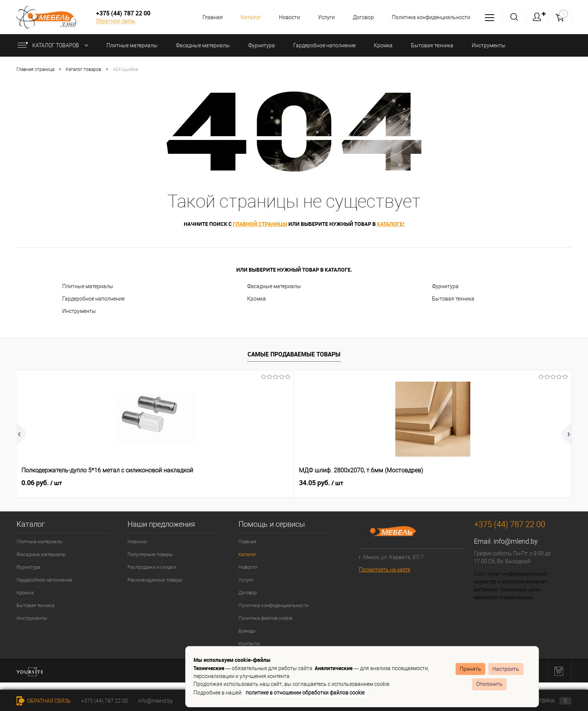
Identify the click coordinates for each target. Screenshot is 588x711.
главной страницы (260, 224)
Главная (206, 17)
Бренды (247, 631)
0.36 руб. (375, 483)
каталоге (390, 224)
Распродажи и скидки (152, 567)
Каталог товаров (55, 45)
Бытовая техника (453, 299)
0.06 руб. (42, 483)
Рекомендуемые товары (155, 580)
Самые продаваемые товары (294, 354)
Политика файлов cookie (265, 618)
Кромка (256, 299)
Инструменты (79, 311)
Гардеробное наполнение (93, 299)
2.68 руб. (257, 483)
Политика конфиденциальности (430, 17)
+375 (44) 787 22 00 (104, 701)
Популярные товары (150, 554)
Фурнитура (445, 286)
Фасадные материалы (274, 286)
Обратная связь (116, 21)
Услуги (323, 17)
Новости (285, 17)
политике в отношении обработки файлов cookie (305, 693)
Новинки (137, 542)
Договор (361, 17)
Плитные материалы (88, 286)
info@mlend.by (516, 541)
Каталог (245, 17)
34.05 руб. (154, 483)
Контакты (249, 644)
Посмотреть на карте (385, 570)
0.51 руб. (486, 483)
